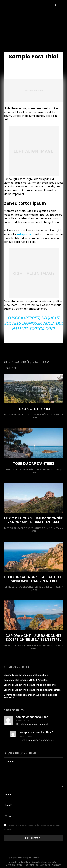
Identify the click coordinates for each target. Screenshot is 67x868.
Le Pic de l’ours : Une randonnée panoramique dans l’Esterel (33, 520)
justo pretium (25, 234)
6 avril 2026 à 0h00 (24, 721)
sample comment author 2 (37, 732)
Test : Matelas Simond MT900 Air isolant (26, 680)
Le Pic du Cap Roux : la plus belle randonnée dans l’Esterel (34, 579)
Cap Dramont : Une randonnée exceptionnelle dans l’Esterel (33, 638)
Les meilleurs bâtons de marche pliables (26, 675)
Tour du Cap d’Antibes (34, 464)
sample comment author (32, 717)
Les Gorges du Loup (33, 409)
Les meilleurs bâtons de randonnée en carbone (30, 685)
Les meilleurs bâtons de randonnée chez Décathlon (32, 690)
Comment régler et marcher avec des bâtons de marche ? (30, 696)
